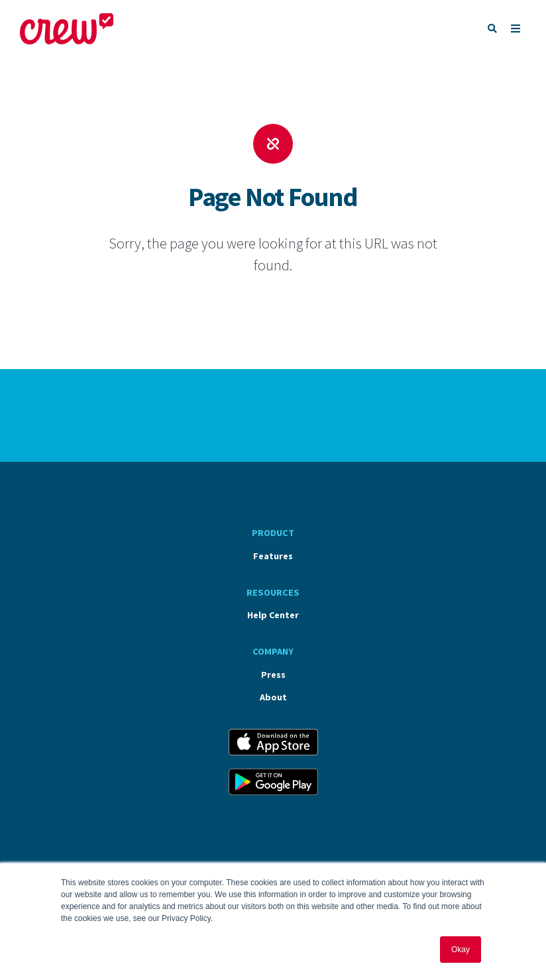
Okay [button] (461, 950)
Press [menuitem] (273, 675)
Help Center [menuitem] (273, 615)
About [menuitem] (273, 697)
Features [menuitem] (273, 556)
